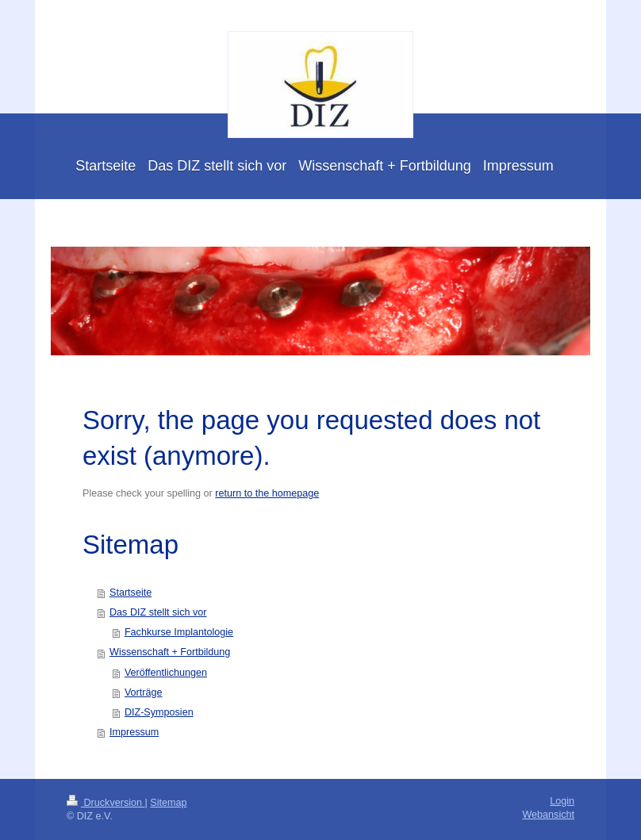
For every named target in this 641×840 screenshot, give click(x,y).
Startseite (131, 593)
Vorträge (144, 692)
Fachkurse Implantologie (179, 632)
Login (562, 801)
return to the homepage (267, 493)
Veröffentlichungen (166, 673)
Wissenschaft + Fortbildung (170, 652)
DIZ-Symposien (159, 712)
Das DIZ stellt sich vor (158, 612)
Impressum (134, 732)
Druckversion (106, 803)
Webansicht (548, 815)
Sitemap (168, 803)
